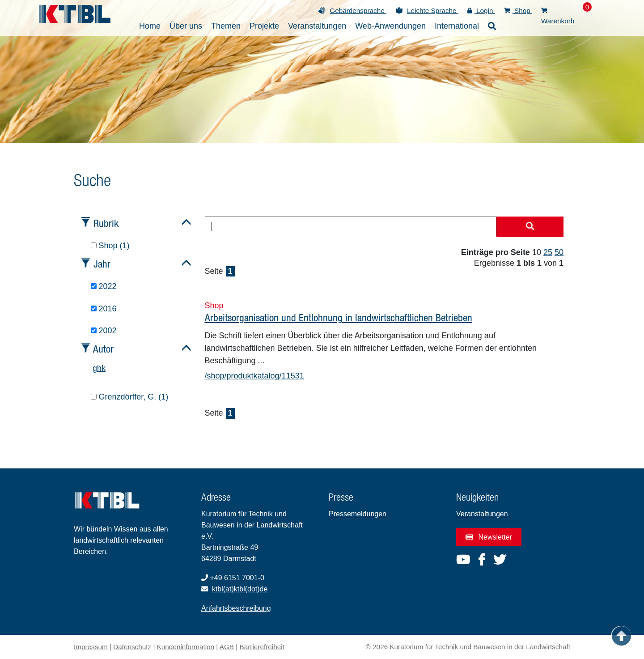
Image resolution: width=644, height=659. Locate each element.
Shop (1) (110, 246)
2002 (104, 331)
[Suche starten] (530, 227)
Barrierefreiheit (262, 647)
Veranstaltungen (482, 514)
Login (481, 11)
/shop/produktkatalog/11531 (254, 376)
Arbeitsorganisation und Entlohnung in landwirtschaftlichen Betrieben (339, 317)
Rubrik (106, 223)
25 (548, 252)
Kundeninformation (186, 647)
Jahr (102, 264)
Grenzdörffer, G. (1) (130, 397)
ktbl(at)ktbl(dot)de (240, 589)
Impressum (91, 647)
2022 (104, 286)
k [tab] (104, 368)
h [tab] (99, 368)
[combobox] (351, 226)
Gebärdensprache (358, 11)
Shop (518, 11)
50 (559, 252)
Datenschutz (132, 647)
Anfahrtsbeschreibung (236, 608)
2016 (104, 309)
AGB (227, 647)
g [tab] (95, 368)
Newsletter (489, 537)
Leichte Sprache (433, 11)
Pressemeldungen (358, 514)
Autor (103, 349)
